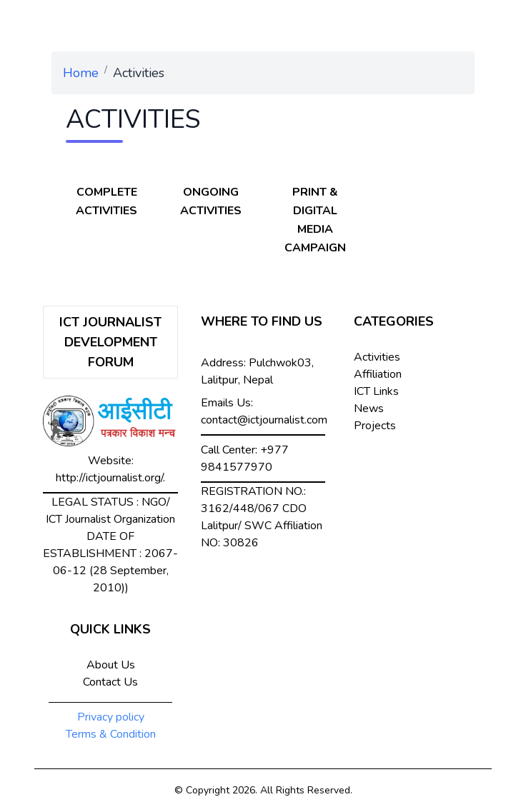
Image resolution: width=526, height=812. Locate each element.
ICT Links (376, 391)
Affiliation (378, 374)
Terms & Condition (111, 734)
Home (81, 73)
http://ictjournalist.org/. (110, 478)
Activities (377, 357)
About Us (111, 665)
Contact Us (110, 682)
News (369, 408)
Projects (375, 426)
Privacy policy (111, 717)
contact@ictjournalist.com (264, 420)
